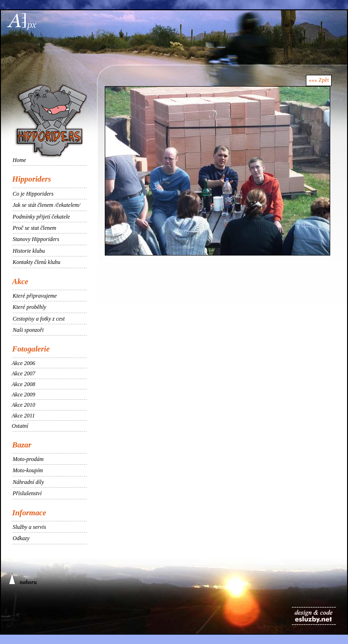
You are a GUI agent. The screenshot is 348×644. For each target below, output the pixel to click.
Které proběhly (29, 307)
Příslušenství (27, 493)
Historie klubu (29, 251)
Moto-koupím (28, 470)
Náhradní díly (28, 482)
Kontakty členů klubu (36, 262)
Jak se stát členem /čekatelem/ (47, 205)
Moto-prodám (28, 459)
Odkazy (21, 538)
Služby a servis (29, 527)
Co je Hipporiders (33, 194)
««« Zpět (319, 80)
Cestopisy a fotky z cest (39, 319)
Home (19, 160)
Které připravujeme (35, 296)
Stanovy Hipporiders (36, 239)
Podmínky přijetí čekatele (41, 217)
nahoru (23, 579)
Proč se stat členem (34, 228)
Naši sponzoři (28, 330)
